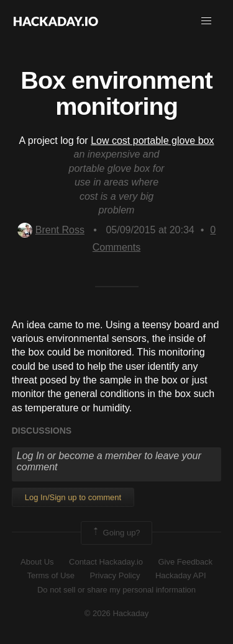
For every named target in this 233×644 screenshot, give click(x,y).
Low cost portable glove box (152, 141)
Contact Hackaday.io (106, 562)
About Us (37, 562)
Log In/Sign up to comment (73, 497)
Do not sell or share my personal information (116, 590)
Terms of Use (51, 575)
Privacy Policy (115, 575)
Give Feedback (185, 562)
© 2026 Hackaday (117, 613)
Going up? (116, 533)
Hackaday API (181, 575)
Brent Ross (51, 230)
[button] (206, 21)
